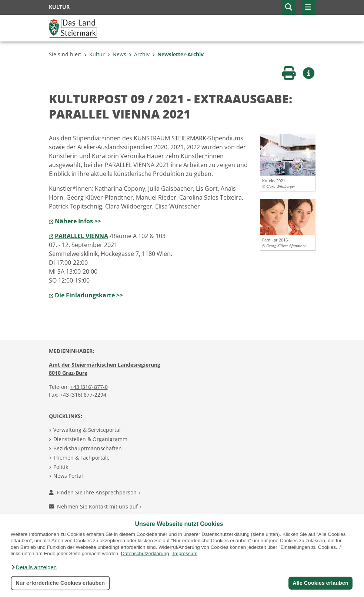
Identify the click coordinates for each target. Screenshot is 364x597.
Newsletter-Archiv (178, 54)
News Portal (68, 476)
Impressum (185, 553)
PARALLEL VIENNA (81, 236)
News (117, 54)
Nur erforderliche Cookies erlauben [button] (60, 583)
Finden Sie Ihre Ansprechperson (95, 492)
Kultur (94, 54)
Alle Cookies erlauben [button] (320, 583)
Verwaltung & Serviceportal (87, 430)
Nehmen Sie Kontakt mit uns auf (95, 506)
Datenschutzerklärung (145, 553)
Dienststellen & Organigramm (90, 439)
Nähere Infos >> (78, 221)
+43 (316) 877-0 (89, 387)
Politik (61, 467)
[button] (34, 567)
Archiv (139, 54)
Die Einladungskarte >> (89, 295)
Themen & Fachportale (81, 458)
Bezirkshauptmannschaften (88, 448)
